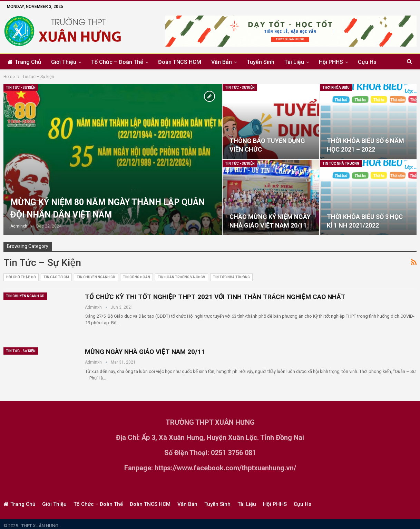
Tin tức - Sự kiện (21, 88)
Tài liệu (294, 62)
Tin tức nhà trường (341, 163)
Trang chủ (24, 62)
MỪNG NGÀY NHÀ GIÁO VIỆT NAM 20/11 (145, 352)
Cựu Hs (367, 62)
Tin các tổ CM (56, 277)
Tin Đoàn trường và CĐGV (182, 277)
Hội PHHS (331, 62)
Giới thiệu (64, 62)
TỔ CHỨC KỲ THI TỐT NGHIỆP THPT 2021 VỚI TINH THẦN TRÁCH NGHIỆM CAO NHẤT (215, 297)
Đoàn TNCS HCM (180, 62)
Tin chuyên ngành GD (96, 277)
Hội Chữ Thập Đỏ (21, 277)
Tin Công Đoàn (136, 277)
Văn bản (222, 62)
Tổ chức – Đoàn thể (117, 62)
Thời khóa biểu (336, 88)
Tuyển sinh (261, 62)
